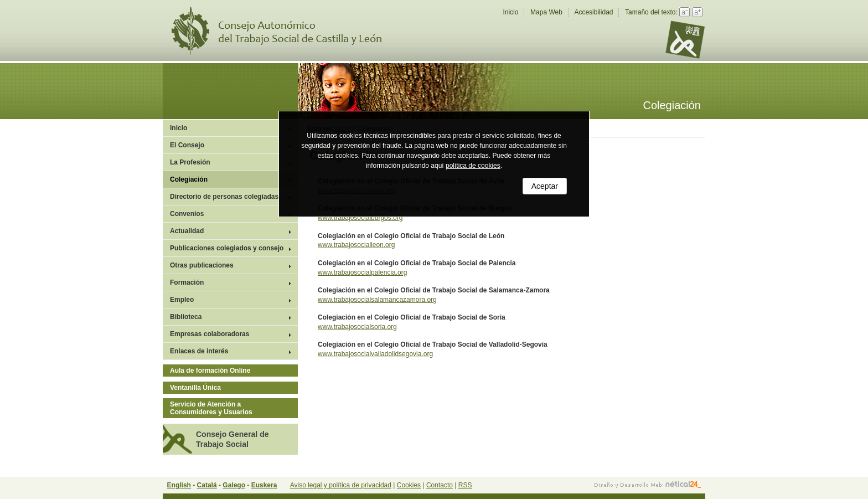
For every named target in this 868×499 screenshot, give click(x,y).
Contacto (440, 485)
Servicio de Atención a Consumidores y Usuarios (211, 408)
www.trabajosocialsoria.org (357, 327)
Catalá (207, 485)
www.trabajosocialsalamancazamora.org (377, 300)
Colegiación (189, 179)
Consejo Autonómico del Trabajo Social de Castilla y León (283, 31)
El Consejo (187, 145)
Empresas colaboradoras (210, 334)
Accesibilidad (593, 12)
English (179, 485)
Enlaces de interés (199, 351)
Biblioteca (186, 317)
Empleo (182, 300)
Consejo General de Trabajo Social (232, 439)
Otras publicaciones (202, 265)
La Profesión (190, 162)
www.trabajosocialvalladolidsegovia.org (375, 354)
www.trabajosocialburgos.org (360, 218)
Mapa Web (546, 12)
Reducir (684, 12)
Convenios (187, 214)
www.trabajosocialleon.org (356, 245)
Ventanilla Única (195, 388)
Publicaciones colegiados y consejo (227, 248)
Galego (234, 485)
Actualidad (187, 231)
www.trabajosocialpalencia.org (362, 272)
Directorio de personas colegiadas (224, 197)
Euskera (264, 485)
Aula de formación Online (210, 371)
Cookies (409, 485)
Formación (187, 282)
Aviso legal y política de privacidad (341, 485)
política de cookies (473, 166)
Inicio (510, 12)
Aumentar (697, 12)
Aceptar (545, 186)
